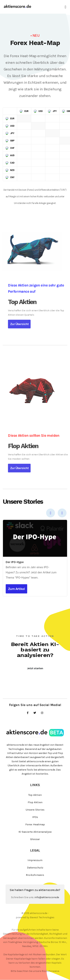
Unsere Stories (35, 810)
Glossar (35, 839)
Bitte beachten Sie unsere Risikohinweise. (35, 971)
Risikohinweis (35, 875)
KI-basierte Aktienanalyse (35, 832)
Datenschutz (35, 868)
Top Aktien (35, 795)
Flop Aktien (35, 802)
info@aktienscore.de (47, 897)
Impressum (35, 860)
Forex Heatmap (35, 824)
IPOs (35, 817)
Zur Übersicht (41, 316)
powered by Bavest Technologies (35, 917)
